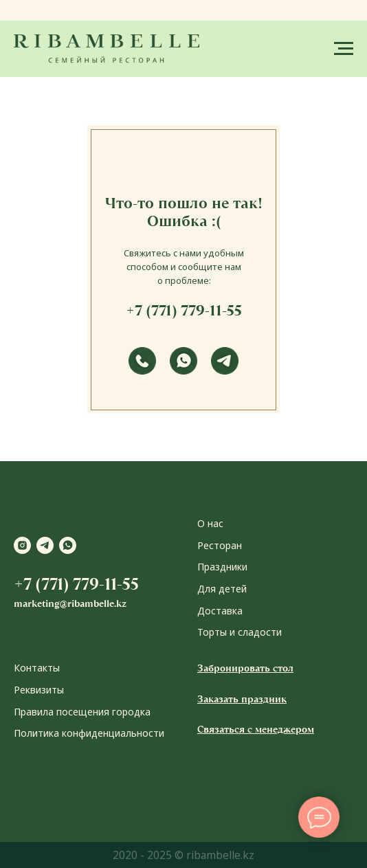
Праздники (222, 567)
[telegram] (45, 545)
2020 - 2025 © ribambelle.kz (183, 855)
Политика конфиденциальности (89, 733)
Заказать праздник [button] (242, 699)
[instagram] (22, 545)
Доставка (220, 611)
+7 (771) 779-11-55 (184, 310)
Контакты (37, 668)
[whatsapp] (68, 545)
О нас (210, 523)
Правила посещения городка (82, 712)
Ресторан (220, 545)
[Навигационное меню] (344, 49)
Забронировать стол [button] (245, 668)
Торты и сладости (240, 632)
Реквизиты (39, 690)
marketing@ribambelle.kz (70, 603)
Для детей (222, 589)
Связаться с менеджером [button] (256, 729)
